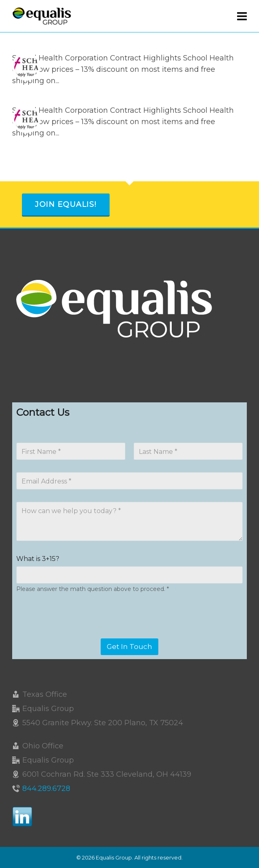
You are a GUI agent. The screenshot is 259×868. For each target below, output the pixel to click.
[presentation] (78, 633)
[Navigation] (242, 16)
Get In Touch (129, 647)
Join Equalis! (66, 204)
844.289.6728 (46, 789)
